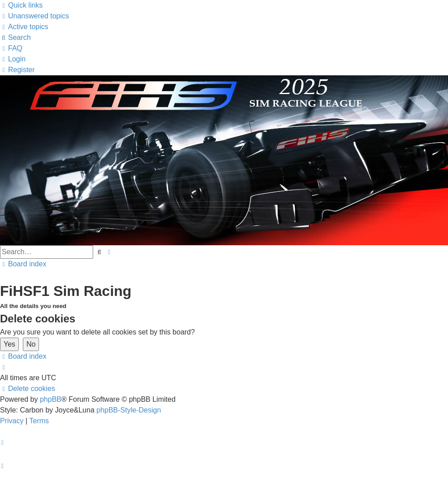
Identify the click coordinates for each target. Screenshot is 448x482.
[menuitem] (34, 16)
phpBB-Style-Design (129, 410)
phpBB (51, 399)
